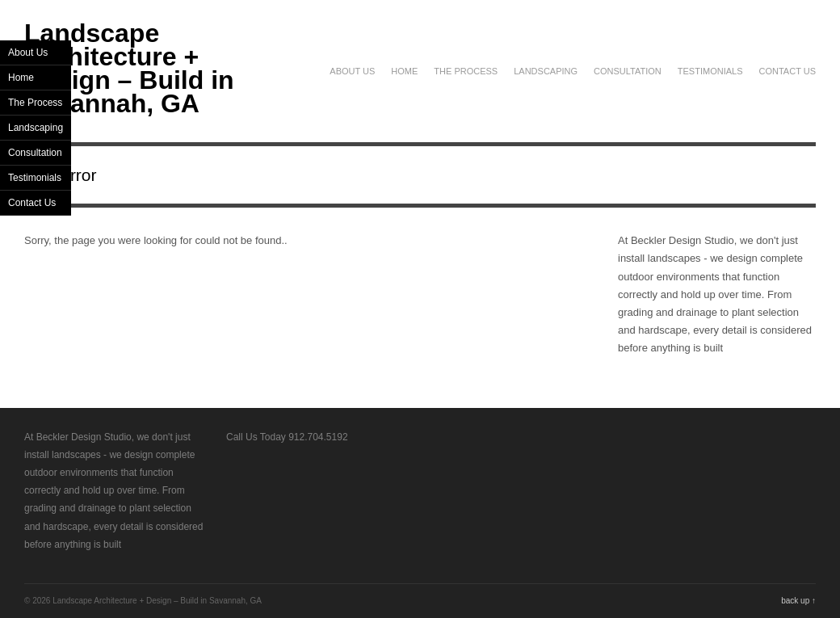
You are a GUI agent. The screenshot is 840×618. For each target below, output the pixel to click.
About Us (352, 71)
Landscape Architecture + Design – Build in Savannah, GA (129, 68)
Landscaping (546, 71)
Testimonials (710, 71)
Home (404, 71)
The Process (466, 71)
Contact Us (788, 71)
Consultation (628, 71)
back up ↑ (798, 601)
